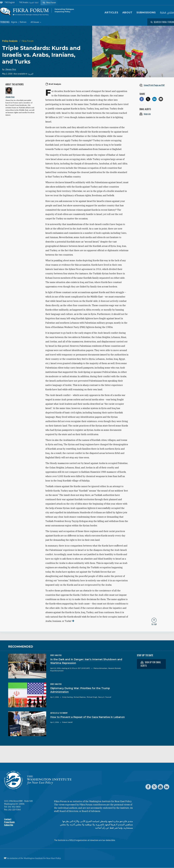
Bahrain (23, 22)
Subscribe (9, 825)
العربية (31, 74)
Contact (8, 819)
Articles (111, 13)
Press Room (9, 822)
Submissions (146, 13)
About (127, 13)
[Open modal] (162, 22)
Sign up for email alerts (151, 664)
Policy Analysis (10, 41)
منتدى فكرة (167, 13)
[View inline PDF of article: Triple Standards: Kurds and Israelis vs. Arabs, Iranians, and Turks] (154, 85)
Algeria (14, 22)
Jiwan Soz (11, 69)
